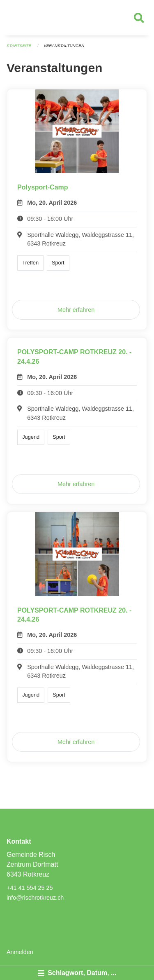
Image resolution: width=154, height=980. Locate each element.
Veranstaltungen (64, 46)
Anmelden (20, 952)
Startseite (19, 46)
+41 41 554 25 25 (30, 888)
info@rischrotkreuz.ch (35, 898)
